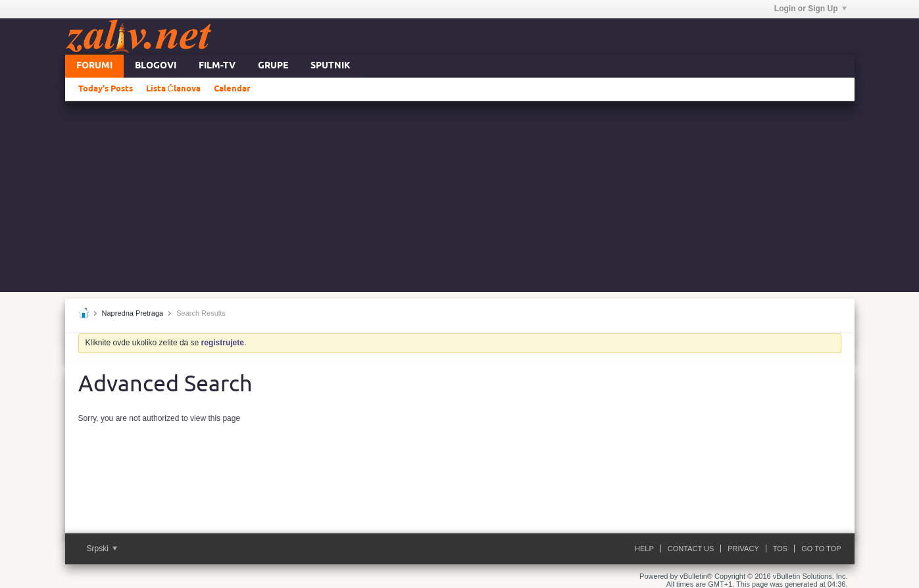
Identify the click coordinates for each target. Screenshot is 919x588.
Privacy (743, 549)
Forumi (94, 66)
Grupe (273, 66)
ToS (780, 549)
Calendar (232, 89)
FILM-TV (217, 66)
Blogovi (156, 66)
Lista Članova (173, 89)
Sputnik (331, 66)
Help (644, 549)
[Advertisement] (460, 200)
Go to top (821, 549)
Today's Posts (106, 89)
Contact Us (691, 549)
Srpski (102, 549)
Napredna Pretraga (133, 313)
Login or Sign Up (810, 9)
